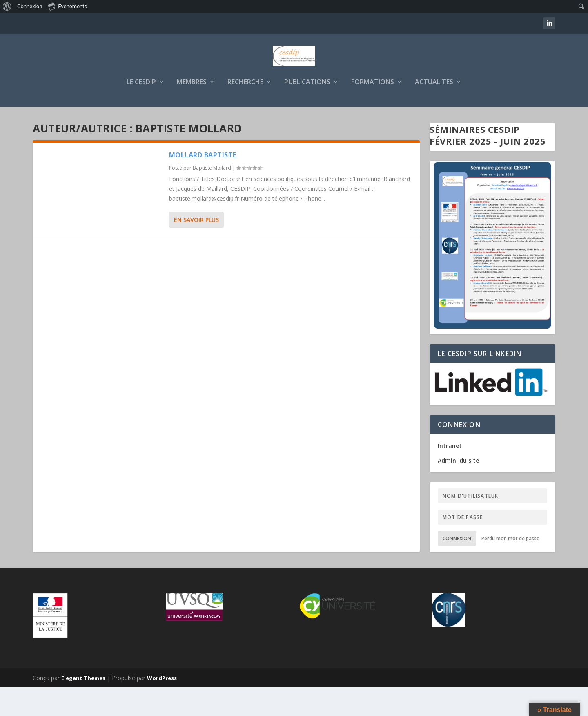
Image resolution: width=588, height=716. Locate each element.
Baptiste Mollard (212, 196)
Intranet (450, 474)
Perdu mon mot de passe (510, 567)
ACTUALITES (434, 111)
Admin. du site (458, 489)
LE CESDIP (141, 111)
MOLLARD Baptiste (203, 183)
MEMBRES (192, 111)
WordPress (162, 707)
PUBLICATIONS (307, 111)
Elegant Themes (83, 707)
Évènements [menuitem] (68, 6)
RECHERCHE (245, 111)
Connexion (457, 567)
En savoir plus (196, 248)
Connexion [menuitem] (30, 6)
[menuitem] (7, 7)
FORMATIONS (373, 111)
